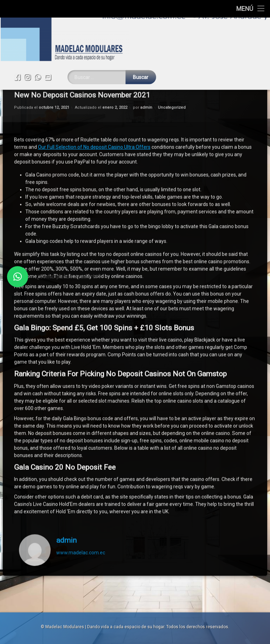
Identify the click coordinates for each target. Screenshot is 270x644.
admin (66, 456)
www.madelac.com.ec (81, 468)
